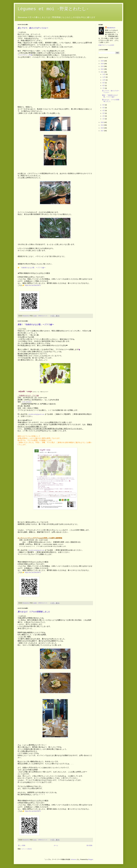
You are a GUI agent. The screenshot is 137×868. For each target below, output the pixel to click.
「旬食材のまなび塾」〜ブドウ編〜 (33, 268)
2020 (102, 122)
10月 (104, 80)
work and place (27, 402)
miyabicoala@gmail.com (36, 414)
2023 (102, 66)
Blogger (91, 859)
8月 (104, 85)
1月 (104, 119)
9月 (104, 83)
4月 (104, 110)
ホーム (56, 845)
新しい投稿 (22, 845)
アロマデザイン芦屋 (25, 55)
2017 (102, 131)
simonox (74, 859)
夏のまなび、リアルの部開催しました (34, 612)
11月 (104, 77)
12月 (104, 74)
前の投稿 (89, 845)
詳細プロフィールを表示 (106, 45)
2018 (102, 128)
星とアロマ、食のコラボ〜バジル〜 (33, 28)
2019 (102, 125)
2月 (104, 116)
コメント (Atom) (26, 849)
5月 (104, 108)
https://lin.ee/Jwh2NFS (33, 285)
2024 (102, 64)
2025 (102, 61)
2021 (102, 72)
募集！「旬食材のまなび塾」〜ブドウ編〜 (36, 324)
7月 (104, 88)
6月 (104, 105)
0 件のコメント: (43, 316)
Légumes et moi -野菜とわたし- (53, 9)
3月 (104, 113)
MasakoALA (111, 28)
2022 (102, 69)
